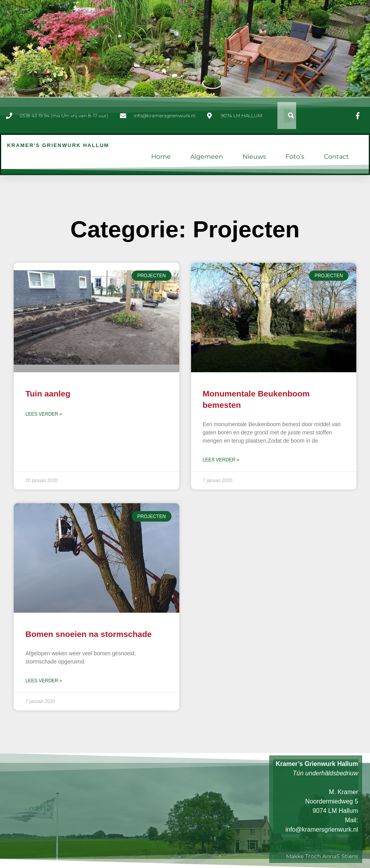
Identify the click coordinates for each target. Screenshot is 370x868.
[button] (291, 116)
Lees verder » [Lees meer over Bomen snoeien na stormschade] (44, 681)
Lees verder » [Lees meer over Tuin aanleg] (44, 414)
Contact (336, 157)
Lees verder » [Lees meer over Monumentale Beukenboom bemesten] (221, 460)
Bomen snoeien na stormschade (88, 634)
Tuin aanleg (48, 394)
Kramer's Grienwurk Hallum (58, 145)
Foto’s (295, 157)
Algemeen (207, 157)
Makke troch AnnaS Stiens (322, 856)
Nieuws (254, 157)
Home (161, 157)
